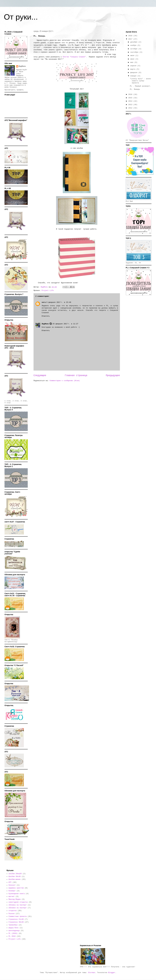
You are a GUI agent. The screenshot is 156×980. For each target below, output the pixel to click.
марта (133, 69)
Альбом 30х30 (15, 877)
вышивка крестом (16, 888)
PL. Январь (135, 89)
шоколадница (14, 931)
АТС (10, 882)
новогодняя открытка (18, 902)
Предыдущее (113, 375)
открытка (13, 911)
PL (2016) (13, 933)
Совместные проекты (18, 916)
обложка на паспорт (18, 905)
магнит (12, 896)
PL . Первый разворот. (140, 86)
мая (132, 62)
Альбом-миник (15, 879)
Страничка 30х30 (16, 922)
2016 (131, 94)
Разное (12, 914)
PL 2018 (12, 936)
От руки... (21, 17)
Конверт (12, 891)
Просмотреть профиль (14, 90)
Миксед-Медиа (15, 899)
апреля (134, 66)
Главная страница (76, 375)
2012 (131, 108)
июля (133, 56)
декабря (134, 42)
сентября (135, 52)
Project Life (48, 290)
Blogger (112, 973)
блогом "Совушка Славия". (75, 57)
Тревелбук (13, 925)
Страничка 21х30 (16, 919)
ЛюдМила (45, 324)
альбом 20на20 (15, 874)
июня (133, 59)
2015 (131, 98)
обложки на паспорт (18, 908)
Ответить (46, 316)
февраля (134, 73)
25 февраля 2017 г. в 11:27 (65, 324)
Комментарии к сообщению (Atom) (65, 381)
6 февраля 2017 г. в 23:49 (59, 302)
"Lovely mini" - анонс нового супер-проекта (140, 81)
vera (44, 302)
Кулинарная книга (17, 894)
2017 (131, 39)
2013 (131, 105)
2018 (131, 36)
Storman (92, 973)
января (134, 76)
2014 (131, 101)
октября (134, 49)
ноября (134, 45)
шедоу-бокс (14, 928)
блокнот (12, 885)
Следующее (40, 375)
